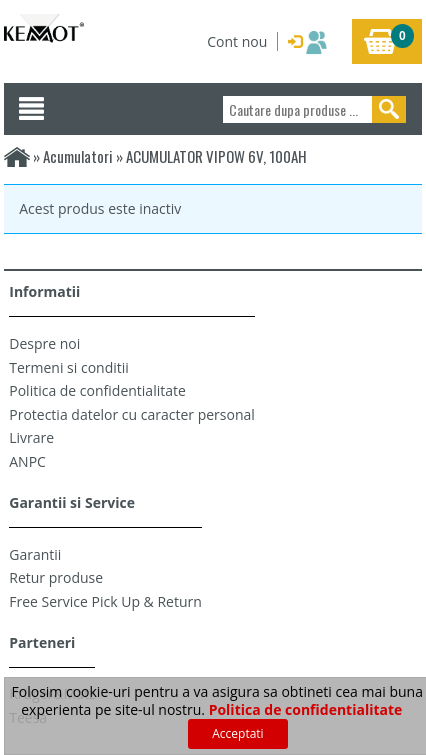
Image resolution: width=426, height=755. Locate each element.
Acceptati (237, 733)
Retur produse (56, 577)
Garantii (35, 554)
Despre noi (44, 343)
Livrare (31, 437)
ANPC (27, 461)
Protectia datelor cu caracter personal (132, 414)
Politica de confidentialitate (97, 390)
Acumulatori (79, 156)
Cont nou (237, 41)
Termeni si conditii (69, 367)
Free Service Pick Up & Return (105, 601)
